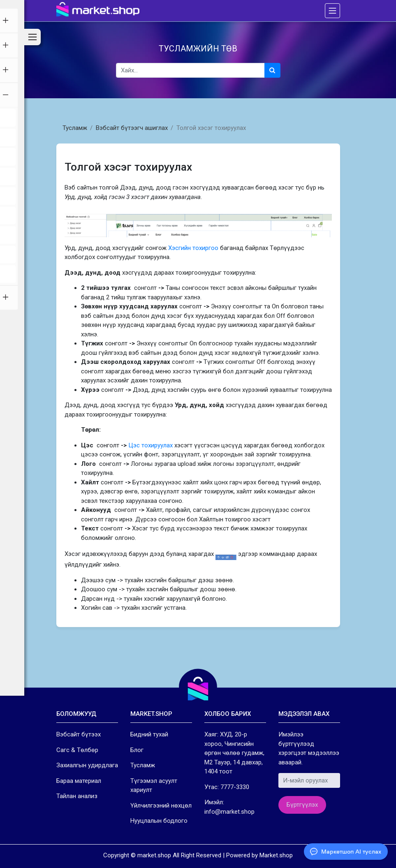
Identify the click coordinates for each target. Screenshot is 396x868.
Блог (137, 750)
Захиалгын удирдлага (87, 765)
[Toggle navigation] (332, 11)
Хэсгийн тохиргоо (193, 248)
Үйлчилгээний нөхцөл (161, 806)
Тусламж (75, 128)
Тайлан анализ (77, 796)
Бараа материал (79, 781)
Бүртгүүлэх (302, 805)
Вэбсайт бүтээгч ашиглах (132, 128)
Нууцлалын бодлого (159, 821)
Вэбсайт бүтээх (79, 734)
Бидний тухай (149, 734)
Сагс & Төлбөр (77, 750)
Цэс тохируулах (151, 445)
